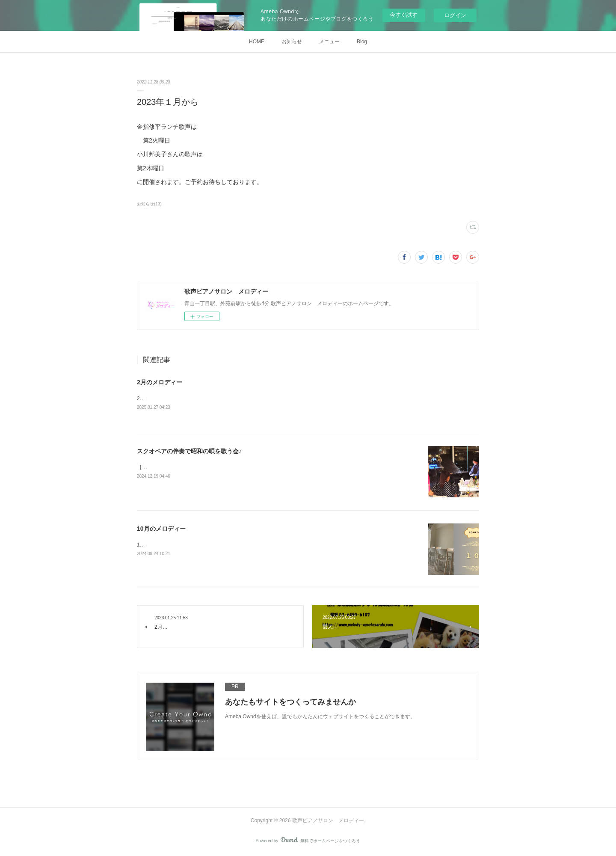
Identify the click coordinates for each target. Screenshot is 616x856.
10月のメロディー (161, 529)
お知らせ (292, 42)
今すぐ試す (404, 15)
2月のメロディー (160, 382)
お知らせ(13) (149, 204)
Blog (362, 42)
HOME (257, 42)
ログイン (455, 15)
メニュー (329, 42)
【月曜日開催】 (155, 468)
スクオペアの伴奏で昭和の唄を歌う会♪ (189, 452)
